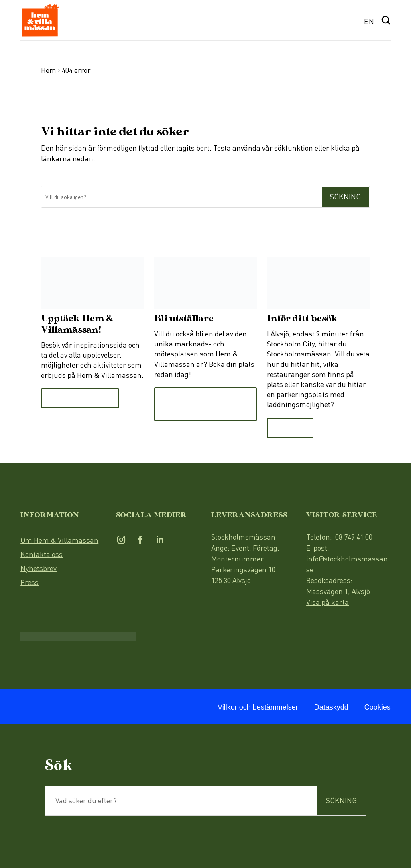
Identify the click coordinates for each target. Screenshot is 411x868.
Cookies (377, 707)
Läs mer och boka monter (194, 404)
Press (30, 582)
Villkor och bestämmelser (258, 707)
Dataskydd (331, 707)
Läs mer (290, 428)
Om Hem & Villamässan (59, 540)
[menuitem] (369, 21)
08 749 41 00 (354, 537)
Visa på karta (328, 602)
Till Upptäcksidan (80, 398)
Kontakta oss (42, 554)
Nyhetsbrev (39, 568)
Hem (49, 70)
